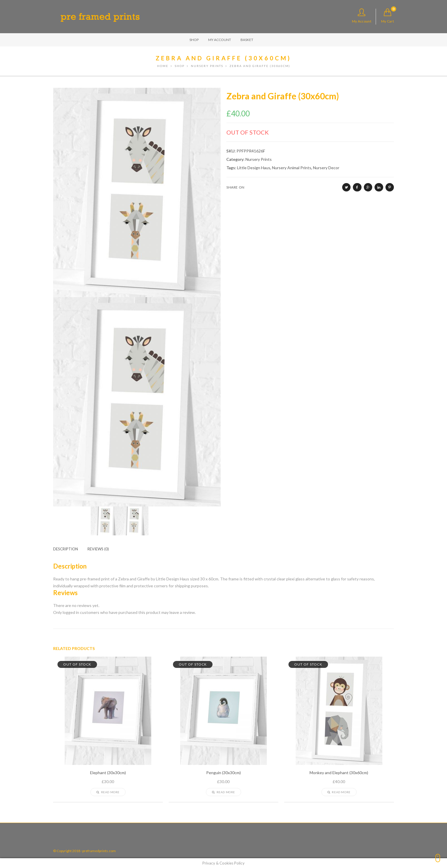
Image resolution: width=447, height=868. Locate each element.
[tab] (70, 549)
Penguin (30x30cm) (223, 773)
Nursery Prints (259, 159)
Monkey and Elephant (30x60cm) (339, 773)
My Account (362, 16)
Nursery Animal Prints (292, 168)
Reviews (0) (98, 549)
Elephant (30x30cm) (108, 773)
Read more (108, 792)
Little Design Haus (254, 168)
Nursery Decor (326, 168)
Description (66, 549)
